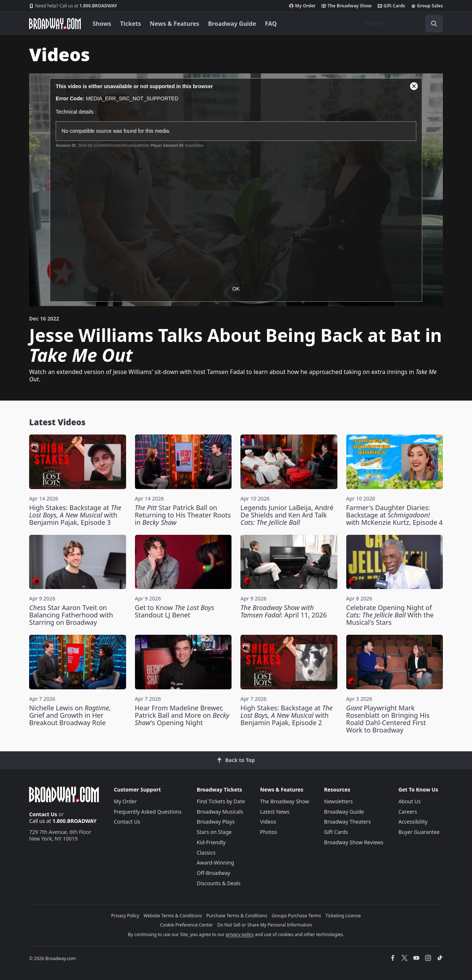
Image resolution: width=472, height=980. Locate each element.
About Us (409, 801)
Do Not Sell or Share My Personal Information (265, 925)
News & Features (174, 24)
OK (236, 289)
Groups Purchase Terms (296, 916)
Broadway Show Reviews (354, 842)
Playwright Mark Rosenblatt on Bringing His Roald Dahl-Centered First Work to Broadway (388, 719)
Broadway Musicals (220, 812)
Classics (206, 853)
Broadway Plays (216, 822)
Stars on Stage (214, 832)
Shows (102, 24)
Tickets (131, 24)
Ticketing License (343, 916)
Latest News (275, 812)
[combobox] (401, 24)
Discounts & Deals (219, 883)
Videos (268, 822)
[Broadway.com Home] (55, 24)
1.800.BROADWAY (73, 6)
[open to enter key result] (434, 24)
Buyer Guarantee (419, 832)
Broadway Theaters (348, 822)
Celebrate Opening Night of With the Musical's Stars (390, 615)
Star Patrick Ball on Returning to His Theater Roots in (183, 515)
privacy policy (240, 934)
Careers (407, 812)
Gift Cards (391, 6)
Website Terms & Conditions (173, 916)
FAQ (271, 24)
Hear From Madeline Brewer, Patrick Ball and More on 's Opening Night (182, 715)
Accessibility (413, 822)
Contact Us (43, 814)
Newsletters (339, 801)
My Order (302, 6)
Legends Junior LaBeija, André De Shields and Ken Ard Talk (287, 515)
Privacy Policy (125, 916)
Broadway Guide (232, 24)
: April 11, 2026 (284, 611)
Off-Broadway (214, 873)
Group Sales (427, 6)
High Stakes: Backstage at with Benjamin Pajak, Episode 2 (287, 715)
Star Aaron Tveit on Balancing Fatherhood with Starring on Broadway (71, 615)
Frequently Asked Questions (148, 812)
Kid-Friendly (211, 842)
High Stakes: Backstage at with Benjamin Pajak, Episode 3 (75, 515)
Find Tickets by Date (221, 801)
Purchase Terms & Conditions (237, 916)
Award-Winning (216, 863)
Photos (268, 832)
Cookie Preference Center (187, 925)
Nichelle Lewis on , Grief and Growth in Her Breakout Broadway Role (70, 715)
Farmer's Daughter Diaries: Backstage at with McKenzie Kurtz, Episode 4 (395, 515)
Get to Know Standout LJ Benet (175, 611)
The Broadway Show (347, 6)
